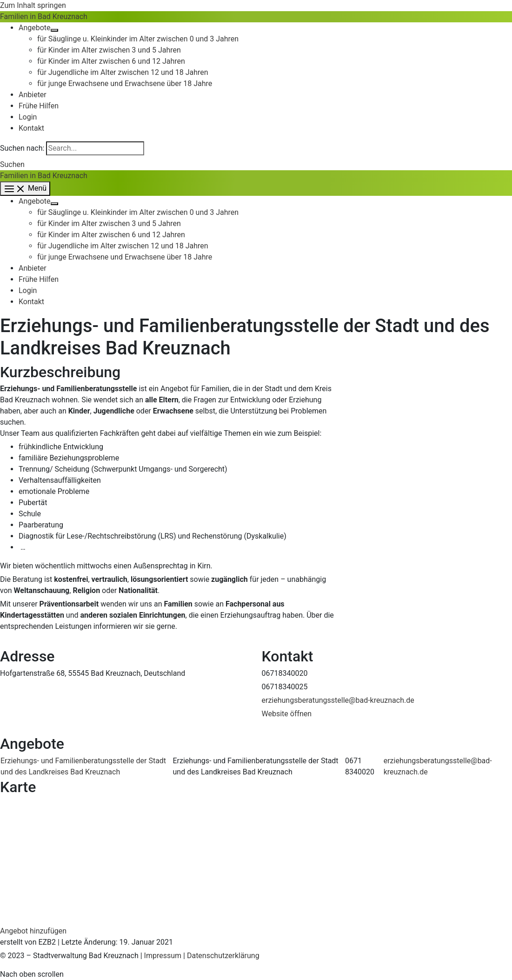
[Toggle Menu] (54, 30)
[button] (12, 164)
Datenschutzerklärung (223, 956)
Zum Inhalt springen (33, 5)
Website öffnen (287, 714)
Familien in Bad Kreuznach (44, 17)
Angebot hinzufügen (33, 931)
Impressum (163, 956)
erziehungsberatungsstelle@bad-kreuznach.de (338, 700)
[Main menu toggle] (25, 189)
